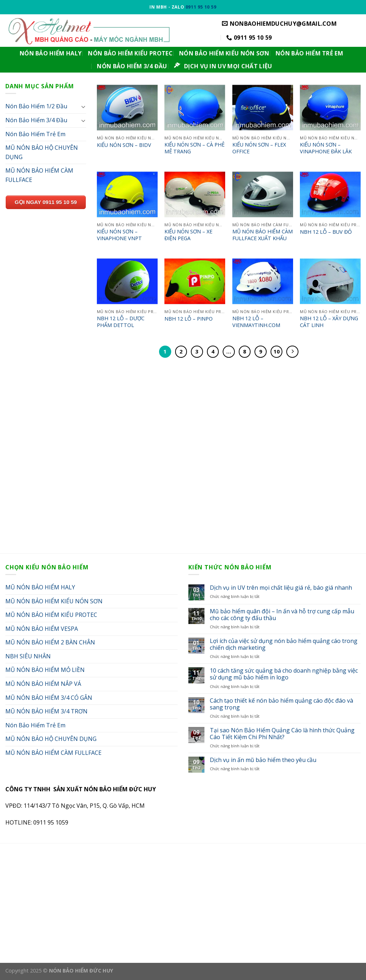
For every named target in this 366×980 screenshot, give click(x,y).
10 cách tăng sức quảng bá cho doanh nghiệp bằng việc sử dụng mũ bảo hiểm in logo (284, 674)
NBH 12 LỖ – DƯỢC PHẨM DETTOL (121, 322)
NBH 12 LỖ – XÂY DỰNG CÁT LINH (329, 322)
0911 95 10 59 (201, 7)
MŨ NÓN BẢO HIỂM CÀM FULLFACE (39, 175)
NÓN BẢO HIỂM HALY (51, 53)
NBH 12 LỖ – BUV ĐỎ (326, 232)
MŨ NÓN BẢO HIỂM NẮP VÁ (43, 684)
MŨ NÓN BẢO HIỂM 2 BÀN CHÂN (50, 642)
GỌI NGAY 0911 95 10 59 (46, 202)
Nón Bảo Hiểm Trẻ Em (35, 134)
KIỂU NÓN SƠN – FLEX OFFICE (259, 148)
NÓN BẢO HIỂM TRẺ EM (309, 53)
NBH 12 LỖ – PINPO (189, 319)
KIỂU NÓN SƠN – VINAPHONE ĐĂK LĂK (326, 148)
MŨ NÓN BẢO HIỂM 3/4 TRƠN (46, 711)
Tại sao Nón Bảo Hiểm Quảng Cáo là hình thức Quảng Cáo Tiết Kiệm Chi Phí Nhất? (282, 734)
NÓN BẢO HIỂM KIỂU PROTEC (130, 53)
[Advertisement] (183, 462)
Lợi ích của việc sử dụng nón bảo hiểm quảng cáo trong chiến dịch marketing (284, 644)
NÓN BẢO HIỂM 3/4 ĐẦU (132, 66)
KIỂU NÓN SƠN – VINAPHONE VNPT (119, 235)
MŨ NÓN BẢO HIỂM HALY (40, 587)
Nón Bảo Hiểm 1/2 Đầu (36, 106)
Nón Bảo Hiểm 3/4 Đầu (36, 120)
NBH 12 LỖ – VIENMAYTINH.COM (256, 322)
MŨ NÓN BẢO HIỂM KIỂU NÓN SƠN (54, 601)
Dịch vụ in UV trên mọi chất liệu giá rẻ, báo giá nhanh (281, 588)
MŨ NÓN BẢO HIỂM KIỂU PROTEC (51, 615)
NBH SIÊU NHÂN (28, 656)
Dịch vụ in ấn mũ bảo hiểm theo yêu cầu (263, 760)
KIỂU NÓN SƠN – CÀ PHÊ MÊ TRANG (194, 148)
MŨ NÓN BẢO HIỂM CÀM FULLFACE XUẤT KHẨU (263, 235)
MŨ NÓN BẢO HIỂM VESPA (42, 629)
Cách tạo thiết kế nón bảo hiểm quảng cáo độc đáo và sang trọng (281, 704)
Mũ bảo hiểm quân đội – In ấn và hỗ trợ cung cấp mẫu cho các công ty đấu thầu (282, 615)
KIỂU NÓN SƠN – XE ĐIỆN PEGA (188, 235)
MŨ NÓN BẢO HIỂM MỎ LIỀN (45, 670)
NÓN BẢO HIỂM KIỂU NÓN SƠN (224, 53)
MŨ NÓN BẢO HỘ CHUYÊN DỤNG (42, 152)
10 (277, 351)
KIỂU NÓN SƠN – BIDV (124, 145)
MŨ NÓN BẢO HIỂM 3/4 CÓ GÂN (49, 698)
